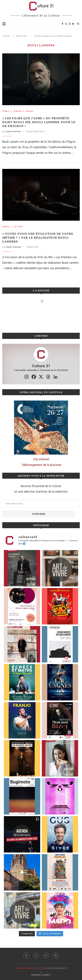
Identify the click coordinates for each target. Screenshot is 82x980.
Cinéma (6, 111)
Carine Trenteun (13, 132)
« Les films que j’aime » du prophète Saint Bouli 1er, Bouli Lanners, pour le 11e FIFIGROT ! (39, 122)
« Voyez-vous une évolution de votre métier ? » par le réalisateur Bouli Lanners (38, 238)
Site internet (41, 459)
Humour (29, 111)
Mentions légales (23, 968)
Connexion (38, 968)
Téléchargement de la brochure (41, 465)
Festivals (18, 111)
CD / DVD (18, 227)
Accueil (6, 36)
